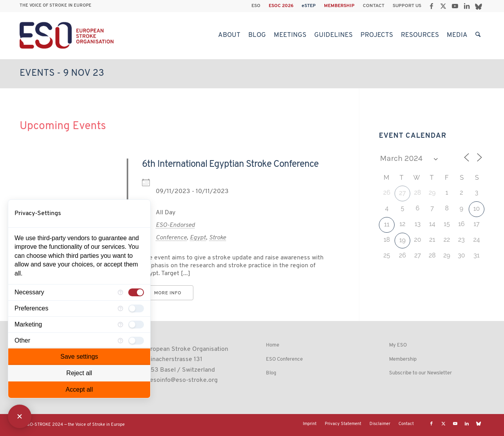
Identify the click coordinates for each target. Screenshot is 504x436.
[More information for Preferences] (120, 308)
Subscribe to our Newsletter (420, 373)
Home (273, 345)
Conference (171, 238)
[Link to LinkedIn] (467, 6)
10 (477, 209)
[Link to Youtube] (455, 6)
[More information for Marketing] (120, 325)
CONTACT (374, 6)
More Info (168, 293)
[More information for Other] (120, 341)
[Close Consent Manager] (20, 416)
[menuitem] (256, 6)
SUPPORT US (407, 6)
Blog (271, 373)
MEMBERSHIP (339, 6)
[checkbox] (136, 292)
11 (387, 224)
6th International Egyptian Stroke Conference (230, 164)
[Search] (478, 35)
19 (402, 240)
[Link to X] (443, 6)
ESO (256, 6)
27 (403, 193)
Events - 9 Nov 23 (62, 73)
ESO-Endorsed (175, 225)
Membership (403, 359)
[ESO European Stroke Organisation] (68, 35)
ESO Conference (284, 359)
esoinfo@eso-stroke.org (184, 380)
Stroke (217, 238)
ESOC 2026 (281, 6)
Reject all (79, 373)
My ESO (398, 345)
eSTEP (309, 6)
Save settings (79, 357)
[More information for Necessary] (120, 292)
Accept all (79, 389)
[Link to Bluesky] (479, 6)
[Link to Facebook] (431, 6)
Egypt (198, 238)
